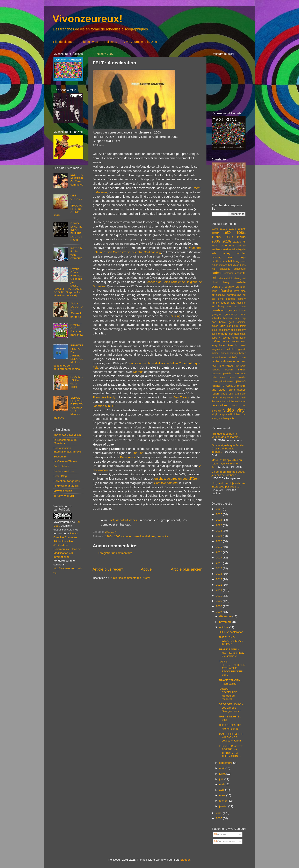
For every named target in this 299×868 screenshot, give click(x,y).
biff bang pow (237, 261)
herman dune (231, 318)
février (223, 801)
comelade (239, 282)
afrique (241, 245)
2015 (219, 568)
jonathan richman (228, 334)
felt (153, 536)
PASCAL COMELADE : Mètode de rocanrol (229, 694)
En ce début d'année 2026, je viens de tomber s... (228, 473)
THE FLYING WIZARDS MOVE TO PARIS (231, 641)
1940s (215, 233)
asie (214, 253)
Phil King (174, 316)
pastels (227, 374)
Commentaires (225, 841)
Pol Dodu (111, 42)
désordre (225, 291)
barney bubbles (234, 253)
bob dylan (234, 265)
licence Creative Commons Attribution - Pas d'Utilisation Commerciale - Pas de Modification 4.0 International (67, 545)
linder (223, 345)
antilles (216, 249)
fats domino (238, 303)
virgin (215, 414)
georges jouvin (237, 310)
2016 (219, 563)
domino (231, 295)
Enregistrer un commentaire (115, 553)
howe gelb (227, 322)
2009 (219, 601)
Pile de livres (89, 42)
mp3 (235, 357)
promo (241, 381)
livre (230, 345)
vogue (223, 414)
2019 (219, 547)
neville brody (219, 361)
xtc (244, 414)
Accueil (147, 569)
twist (235, 405)
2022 (219, 531)
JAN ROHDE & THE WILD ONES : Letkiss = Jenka (231, 737)
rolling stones (237, 390)
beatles (216, 261)
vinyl (241, 410)
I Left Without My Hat (66, 486)
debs (214, 291)
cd (214, 278)
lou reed (240, 345)
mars (223, 795)
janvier (224, 806)
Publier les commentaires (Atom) (130, 578)
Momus (138, 372)
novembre (226, 622)
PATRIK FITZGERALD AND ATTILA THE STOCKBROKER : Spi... (232, 668)
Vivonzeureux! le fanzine (140, 42)
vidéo (229, 410)
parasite (216, 374)
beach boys (236, 257)
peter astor (219, 377)
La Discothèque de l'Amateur (65, 442)
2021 (219, 536)
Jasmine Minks (103, 406)
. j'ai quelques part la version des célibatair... (226, 435)
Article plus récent (108, 569)
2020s (237, 242)
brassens (225, 269)
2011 (219, 590)
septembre (226, 763)
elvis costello (227, 299)
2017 (219, 558)
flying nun (224, 306)
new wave (225, 365)
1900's (215, 229)
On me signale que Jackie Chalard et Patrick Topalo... (228, 449)
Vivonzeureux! (87, 19)
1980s (109, 536)
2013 (219, 579)
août (222, 768)
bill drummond (220, 265)
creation (139, 536)
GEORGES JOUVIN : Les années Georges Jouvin (232, 708)
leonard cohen (231, 341)
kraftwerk (217, 341)
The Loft (138, 453)
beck (224, 261)
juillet (223, 774)
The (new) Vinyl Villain (67, 435)
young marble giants (223, 418)
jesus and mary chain (224, 330)
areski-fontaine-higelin (233, 249)
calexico (229, 273)
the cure (216, 402)
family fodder (220, 303)
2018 (219, 552)
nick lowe (240, 366)
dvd (148, 536)
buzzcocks (240, 269)
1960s (241, 233)
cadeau (217, 273)
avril (222, 790)
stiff (231, 394)
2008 (219, 606)
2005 (219, 818)
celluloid (229, 279)
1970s (216, 237)
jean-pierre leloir (236, 326)
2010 (219, 596)
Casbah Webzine (64, 471)
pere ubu (240, 374)
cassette (240, 273)
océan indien (235, 370)
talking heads (226, 398)
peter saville (237, 377)
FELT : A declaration (231, 632)
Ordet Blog (60, 476)
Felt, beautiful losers (123, 520)
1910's (223, 229)
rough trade (219, 394)
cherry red (240, 279)
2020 (219, 541)
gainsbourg (218, 310)
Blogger (185, 860)
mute (243, 357)
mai (222, 784)
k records (224, 338)
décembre (226, 616)
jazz (222, 326)
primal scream (227, 382)
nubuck (216, 370)
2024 (219, 520)
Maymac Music (63, 491)
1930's (242, 229)
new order (233, 361)
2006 (219, 813)
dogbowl (221, 295)
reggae (216, 386)
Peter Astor (128, 457)
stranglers (240, 394)
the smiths (237, 402)
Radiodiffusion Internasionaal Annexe (67, 450)
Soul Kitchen (61, 466)
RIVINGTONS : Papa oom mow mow (77, 330)
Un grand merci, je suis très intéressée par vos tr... (228, 485)
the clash (240, 398)
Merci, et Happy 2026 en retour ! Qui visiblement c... (227, 463)
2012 (219, 585)
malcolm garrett (236, 349)
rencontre (163, 536)
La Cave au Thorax (65, 461)
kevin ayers (239, 338)
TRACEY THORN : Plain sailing (230, 682)
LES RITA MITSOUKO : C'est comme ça (77, 180)
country (229, 287)
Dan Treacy (181, 397)
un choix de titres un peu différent (177, 479)
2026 (219, 509)
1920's (232, 229)
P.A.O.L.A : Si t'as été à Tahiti (76, 382)
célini (221, 279)
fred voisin (239, 306)
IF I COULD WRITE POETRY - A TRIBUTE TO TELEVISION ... (231, 751)
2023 (219, 525)
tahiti (215, 397)
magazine (217, 349)
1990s (241, 237)
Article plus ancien (187, 569)
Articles (220, 834)
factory (242, 299)
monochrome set (221, 357)
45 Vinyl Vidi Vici (64, 496)
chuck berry (220, 282)
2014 (219, 574)
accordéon (227, 245)
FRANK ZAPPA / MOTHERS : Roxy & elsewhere (231, 653)
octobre (224, 627)
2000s (118, 536)
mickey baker (238, 353)
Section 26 (60, 457)
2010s (227, 241)
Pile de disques (64, 42)
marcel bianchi (220, 353)
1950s (228, 233)
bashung (216, 257)
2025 (219, 514)
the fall (226, 402)
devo (236, 291)
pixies (215, 382)
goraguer (217, 314)
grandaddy (231, 314)
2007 (219, 612)
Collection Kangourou (67, 481)
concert (128, 536)
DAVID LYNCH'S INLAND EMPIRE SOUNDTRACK (76, 232)
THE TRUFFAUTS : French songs (231, 727)
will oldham (235, 414)
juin (222, 779)
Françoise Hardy (104, 397)
